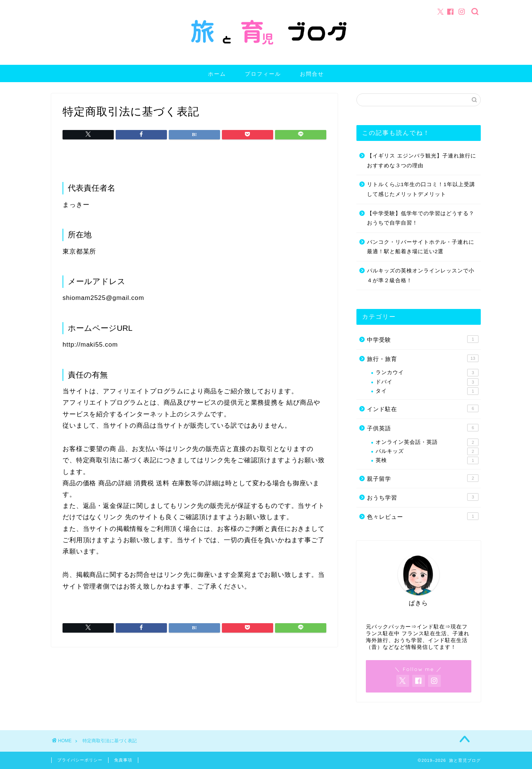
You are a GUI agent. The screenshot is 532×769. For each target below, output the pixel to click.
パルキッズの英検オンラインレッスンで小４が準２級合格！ (421, 276)
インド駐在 (423, 408)
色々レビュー (423, 516)
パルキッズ (427, 451)
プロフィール (263, 74)
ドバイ (427, 382)
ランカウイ (427, 373)
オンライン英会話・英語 (427, 442)
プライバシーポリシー (80, 760)
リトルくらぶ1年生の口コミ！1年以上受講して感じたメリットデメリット (421, 189)
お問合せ (312, 74)
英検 (427, 460)
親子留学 (423, 478)
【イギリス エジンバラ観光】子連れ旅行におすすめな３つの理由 (422, 161)
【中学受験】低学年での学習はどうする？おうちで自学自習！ (421, 218)
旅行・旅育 (423, 358)
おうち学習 (423, 497)
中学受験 (423, 339)
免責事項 (123, 760)
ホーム (217, 74)
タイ (427, 391)
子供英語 (423, 428)
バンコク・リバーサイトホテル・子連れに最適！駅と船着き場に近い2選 (421, 247)
